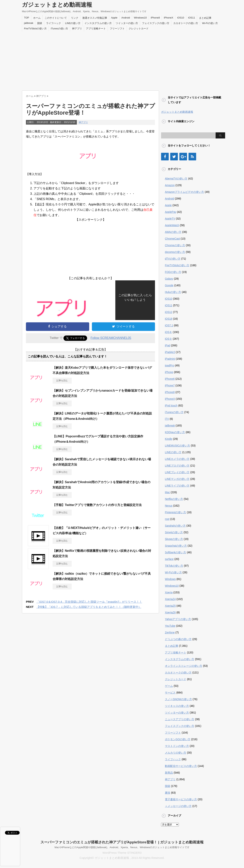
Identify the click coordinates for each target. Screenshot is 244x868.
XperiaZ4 (170, 599)
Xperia (169, 592)
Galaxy (169, 279)
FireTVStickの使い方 (35, 29)
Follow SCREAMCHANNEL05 (111, 338)
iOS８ (168, 332)
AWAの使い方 (173, 232)
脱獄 (40, 23)
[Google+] (183, 157)
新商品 (169, 773)
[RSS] (192, 157)
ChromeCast (172, 239)
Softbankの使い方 (175, 552)
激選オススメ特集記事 (95, 18)
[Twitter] (174, 157)
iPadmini (170, 359)
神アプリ (77, 29)
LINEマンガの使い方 (177, 479)
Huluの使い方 (173, 292)
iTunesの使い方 (59, 29)
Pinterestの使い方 (175, 512)
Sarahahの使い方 (175, 526)
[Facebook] (165, 157)
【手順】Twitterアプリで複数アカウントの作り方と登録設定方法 (97, 505)
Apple (114, 18)
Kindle (169, 439)
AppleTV (170, 219)
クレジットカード (139, 29)
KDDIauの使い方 (175, 432)
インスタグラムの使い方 (98, 23)
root (167, 519)
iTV (167, 419)
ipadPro (169, 365)
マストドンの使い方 (177, 746)
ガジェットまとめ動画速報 (57, 5)
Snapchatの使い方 (176, 546)
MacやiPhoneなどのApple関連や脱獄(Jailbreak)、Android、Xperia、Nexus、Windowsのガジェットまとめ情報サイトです (122, 847)
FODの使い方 (173, 272)
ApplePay (171, 212)
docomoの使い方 (175, 252)
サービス (170, 693)
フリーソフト (117, 29)
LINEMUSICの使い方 (177, 446)
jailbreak (29, 23)
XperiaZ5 (170, 606)
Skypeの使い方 (174, 539)
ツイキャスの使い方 (177, 706)
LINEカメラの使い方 (177, 459)
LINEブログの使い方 (177, 466)
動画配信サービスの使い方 (181, 766)
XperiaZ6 (170, 612)
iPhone (169, 372)
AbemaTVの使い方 (176, 179)
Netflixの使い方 (174, 499)
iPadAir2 (170, 352)
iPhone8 (155, 18)
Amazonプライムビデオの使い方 (184, 192)
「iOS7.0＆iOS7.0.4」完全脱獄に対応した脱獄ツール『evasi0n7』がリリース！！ (89, 602)
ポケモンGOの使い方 (178, 739)
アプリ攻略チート (96, 29)
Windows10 (140, 18)
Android (126, 18)
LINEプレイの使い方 (177, 472)
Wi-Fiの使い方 (210, 23)
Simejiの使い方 (174, 532)
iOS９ (168, 339)
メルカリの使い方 (176, 753)
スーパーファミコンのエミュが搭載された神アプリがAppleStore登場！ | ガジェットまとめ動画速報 (122, 842)
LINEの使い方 (73, 23)
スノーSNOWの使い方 (178, 699)
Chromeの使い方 (175, 245)
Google (169, 285)
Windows (170, 579)
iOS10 (181, 18)
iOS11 (192, 18)
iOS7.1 (169, 325)
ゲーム (169, 686)
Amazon (170, 185)
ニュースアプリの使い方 (180, 719)
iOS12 (169, 312)
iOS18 (169, 319)
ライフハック (54, 23)
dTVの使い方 (173, 259)
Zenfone (170, 632)
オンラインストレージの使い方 (184, 666)
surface (169, 559)
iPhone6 (170, 379)
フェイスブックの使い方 (156, 23)
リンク (75, 18)
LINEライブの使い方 (177, 486)
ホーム (37, 18)
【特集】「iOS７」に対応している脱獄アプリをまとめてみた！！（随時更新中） (89, 607)
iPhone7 (170, 385)
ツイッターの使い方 (127, 23)
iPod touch (171, 405)
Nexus (169, 506)
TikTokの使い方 (174, 566)
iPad (168, 345)
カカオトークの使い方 (186, 23)
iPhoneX (168, 18)
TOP (27, 18)
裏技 (168, 793)
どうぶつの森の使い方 (178, 639)
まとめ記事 (205, 18)
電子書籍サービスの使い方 (181, 799)
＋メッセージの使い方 (178, 806)
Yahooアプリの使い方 (178, 619)
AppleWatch (172, 225)
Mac (167, 492)
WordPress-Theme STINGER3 (122, 853)
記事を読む (62, 381)
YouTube (170, 626)
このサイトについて (56, 18)
